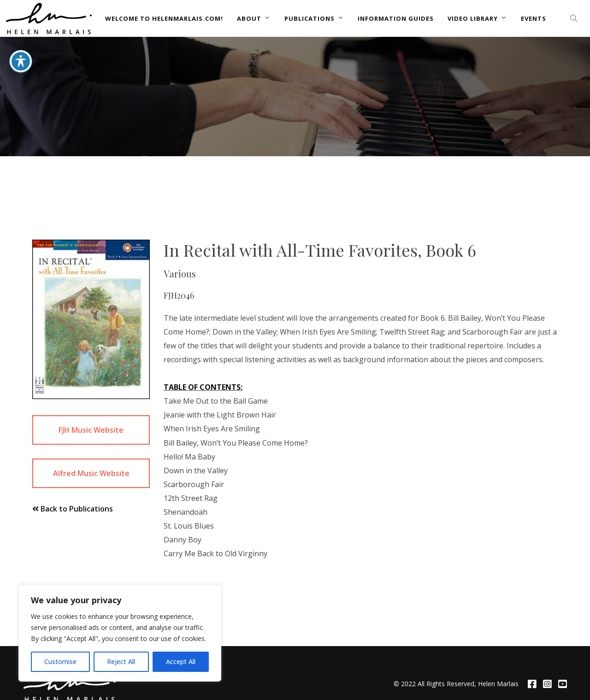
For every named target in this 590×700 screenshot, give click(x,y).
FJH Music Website (91, 430)
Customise (60, 662)
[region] (120, 633)
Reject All (121, 662)
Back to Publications (73, 509)
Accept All (181, 662)
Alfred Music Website (91, 473)
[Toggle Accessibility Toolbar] (21, 28)
